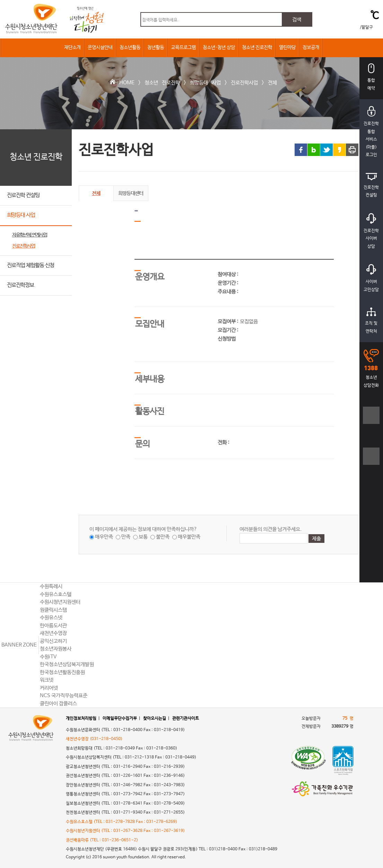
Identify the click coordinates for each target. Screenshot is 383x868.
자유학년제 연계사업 (30, 235)
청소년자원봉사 (56, 649)
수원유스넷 (51, 618)
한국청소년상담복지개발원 (67, 664)
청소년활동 (130, 47)
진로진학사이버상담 (371, 231)
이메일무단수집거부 (120, 719)
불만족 (163, 537)
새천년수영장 (53, 633)
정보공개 (311, 47)
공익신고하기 (53, 641)
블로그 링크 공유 (314, 150)
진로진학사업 (244, 83)
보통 (143, 537)
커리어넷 (49, 688)
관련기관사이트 (186, 719)
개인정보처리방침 (81, 719)
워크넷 (47, 680)
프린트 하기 (352, 150)
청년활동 (156, 47)
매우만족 (104, 537)
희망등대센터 (131, 193)
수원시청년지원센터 (60, 602)
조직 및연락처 (371, 321)
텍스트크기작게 (371, 460)
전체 (272, 83)
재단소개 (72, 47)
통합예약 (371, 77)
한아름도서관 (53, 626)
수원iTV (48, 657)
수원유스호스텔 (56, 594)
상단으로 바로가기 (371, 561)
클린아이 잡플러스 (58, 704)
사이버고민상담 (371, 278)
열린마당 (287, 47)
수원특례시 (51, 586)
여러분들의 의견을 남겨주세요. (271, 529)
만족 (126, 537)
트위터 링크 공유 (327, 150)
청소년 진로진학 (257, 47)
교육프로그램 (183, 47)
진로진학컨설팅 (371, 185)
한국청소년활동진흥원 (62, 672)
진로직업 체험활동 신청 (31, 265)
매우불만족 (189, 537)
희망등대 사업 (205, 83)
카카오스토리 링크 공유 (339, 150)
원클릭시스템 (53, 610)
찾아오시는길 (155, 719)
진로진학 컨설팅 (23, 195)
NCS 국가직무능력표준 (64, 696)
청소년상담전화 (371, 368)
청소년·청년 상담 (219, 47)
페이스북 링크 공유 (301, 150)
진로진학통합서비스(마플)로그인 (371, 132)
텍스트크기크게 (371, 419)
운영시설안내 (100, 47)
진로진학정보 (20, 285)
